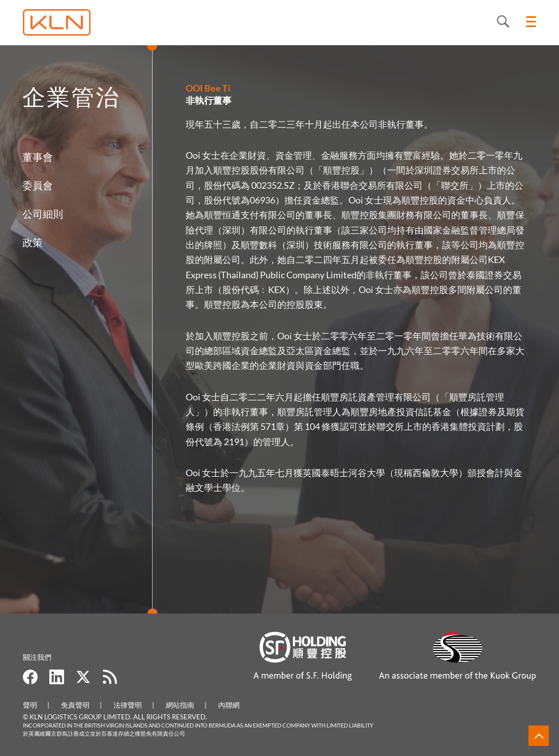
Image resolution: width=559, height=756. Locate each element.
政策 (32, 242)
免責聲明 (75, 705)
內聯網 (229, 705)
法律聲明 (128, 705)
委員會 (37, 185)
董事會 (37, 157)
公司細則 (42, 214)
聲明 (30, 705)
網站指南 (180, 705)
